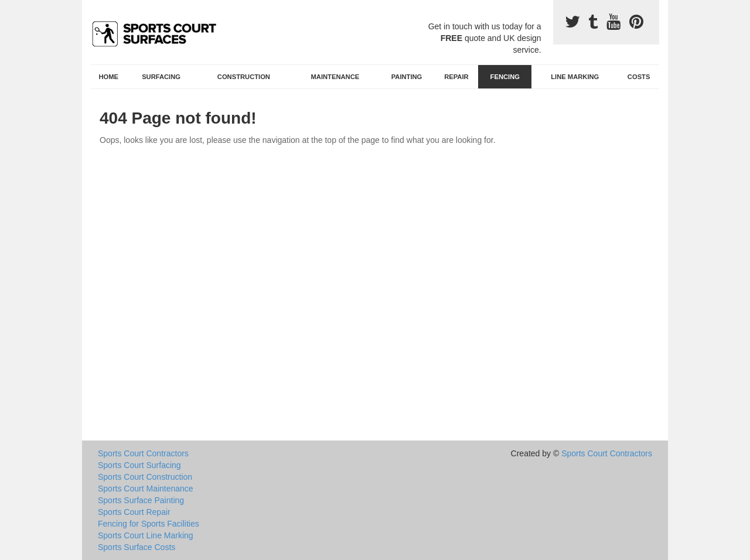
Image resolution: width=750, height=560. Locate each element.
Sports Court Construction (145, 477)
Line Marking (575, 77)
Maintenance (335, 77)
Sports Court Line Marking (146, 535)
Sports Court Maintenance (146, 489)
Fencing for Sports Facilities (149, 524)
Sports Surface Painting (141, 500)
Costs (639, 77)
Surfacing (161, 77)
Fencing (505, 77)
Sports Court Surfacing (139, 465)
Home (109, 77)
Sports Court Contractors (143, 453)
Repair (456, 77)
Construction (244, 77)
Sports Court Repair (134, 512)
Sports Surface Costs (137, 547)
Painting (407, 77)
